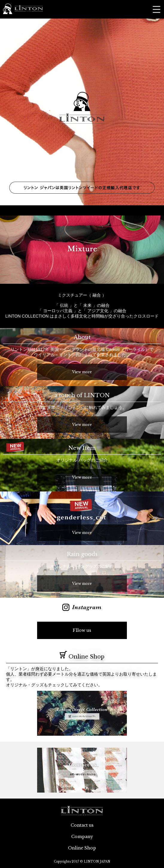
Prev (8, 250)
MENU (157, 9)
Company (82, 837)
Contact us (82, 825)
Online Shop (82, 848)
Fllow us (82, 630)
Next (156, 250)
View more (82, 372)
